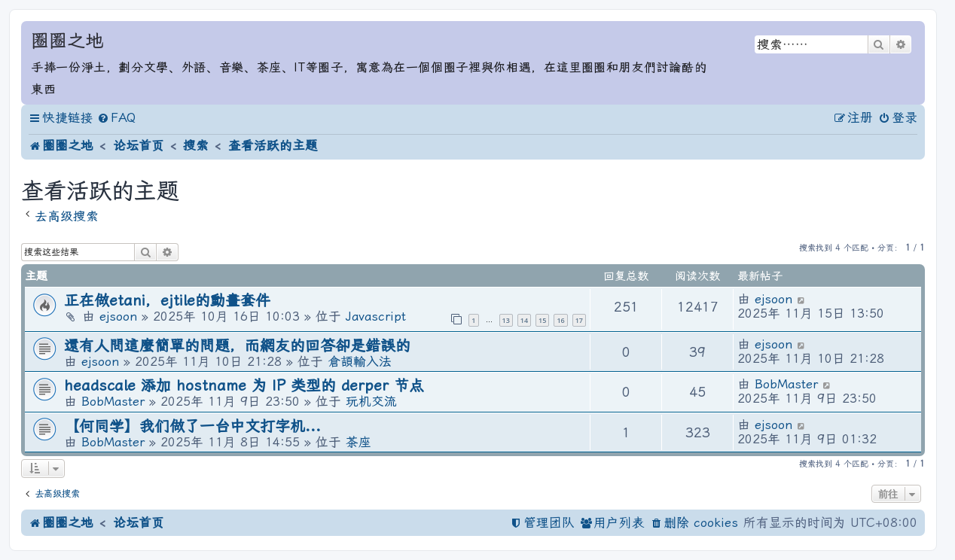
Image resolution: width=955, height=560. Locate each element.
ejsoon (118, 317)
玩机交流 (371, 402)
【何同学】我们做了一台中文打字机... (192, 426)
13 (506, 320)
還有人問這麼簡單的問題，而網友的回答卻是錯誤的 (237, 346)
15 (542, 320)
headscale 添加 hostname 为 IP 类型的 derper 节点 (244, 386)
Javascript (376, 317)
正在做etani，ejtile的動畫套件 (167, 301)
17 (579, 320)
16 (560, 320)
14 (524, 320)
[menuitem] (116, 119)
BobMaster (113, 402)
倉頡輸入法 (360, 362)
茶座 (359, 442)
